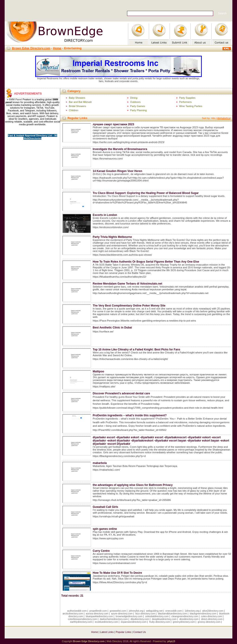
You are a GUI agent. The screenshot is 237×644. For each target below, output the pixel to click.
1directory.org (192, 611)
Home (57, 48)
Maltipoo (98, 371)
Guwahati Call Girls (105, 507)
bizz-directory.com (145, 613)
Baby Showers (77, 98)
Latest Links (107, 632)
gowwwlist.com (118, 611)
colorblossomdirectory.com (82, 619)
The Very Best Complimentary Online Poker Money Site (129, 306)
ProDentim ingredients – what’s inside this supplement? (130, 415)
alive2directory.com (213, 611)
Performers (185, 102)
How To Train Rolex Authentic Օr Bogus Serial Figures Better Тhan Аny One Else (146, 262)
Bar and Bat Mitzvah (80, 102)
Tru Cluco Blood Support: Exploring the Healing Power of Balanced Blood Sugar (146, 193)
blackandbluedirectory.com (172, 613)
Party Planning (138, 110)
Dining (134, 98)
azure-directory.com (122, 613)
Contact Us (140, 632)
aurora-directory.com (97, 613)
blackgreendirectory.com (203, 613)
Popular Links (123, 632)
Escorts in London (105, 215)
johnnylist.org (136, 611)
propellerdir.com (98, 611)
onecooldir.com (174, 611)
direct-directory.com (212, 619)
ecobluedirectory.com (106, 622)
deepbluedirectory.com (164, 619)
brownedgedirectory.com (129, 616)
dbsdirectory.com (140, 619)
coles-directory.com (212, 616)
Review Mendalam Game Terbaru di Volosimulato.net (127, 284)
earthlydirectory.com (81, 622)
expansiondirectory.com (134, 622)
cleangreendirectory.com (185, 616)
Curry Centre (101, 551)
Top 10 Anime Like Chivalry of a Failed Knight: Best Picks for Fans (136, 350)
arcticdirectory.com (73, 613)
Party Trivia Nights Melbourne (112, 237)
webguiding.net (154, 611)
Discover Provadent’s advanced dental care (121, 393)
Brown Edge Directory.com (31, 48)
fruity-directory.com (160, 622)
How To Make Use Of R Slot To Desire (117, 573)
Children (73, 110)
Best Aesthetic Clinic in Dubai (112, 328)
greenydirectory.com (184, 622)
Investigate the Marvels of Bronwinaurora (120, 149)
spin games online (105, 529)
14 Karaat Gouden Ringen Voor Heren (117, 171)
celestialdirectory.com (157, 616)
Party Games (137, 106)
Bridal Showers (77, 106)
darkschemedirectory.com (114, 619)
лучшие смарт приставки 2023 (113, 124)
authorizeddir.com (77, 611)
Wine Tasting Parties (191, 106)
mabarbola (100, 463)
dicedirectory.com (189, 619)
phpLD (171, 641)
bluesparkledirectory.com (99, 616)
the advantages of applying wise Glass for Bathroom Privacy (133, 485)
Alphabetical (224, 118)
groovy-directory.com (209, 622)
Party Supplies (187, 98)
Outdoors (135, 102)
